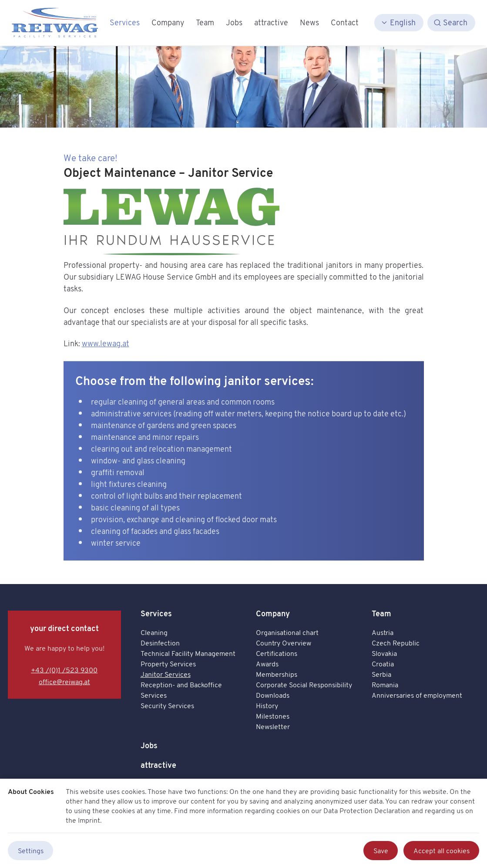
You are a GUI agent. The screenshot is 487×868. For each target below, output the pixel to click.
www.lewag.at (106, 343)
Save (381, 851)
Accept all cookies (442, 851)
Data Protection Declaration (367, 811)
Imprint (89, 820)
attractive (158, 765)
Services (156, 613)
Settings (31, 851)
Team (381, 613)
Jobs (149, 745)
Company (273, 613)
